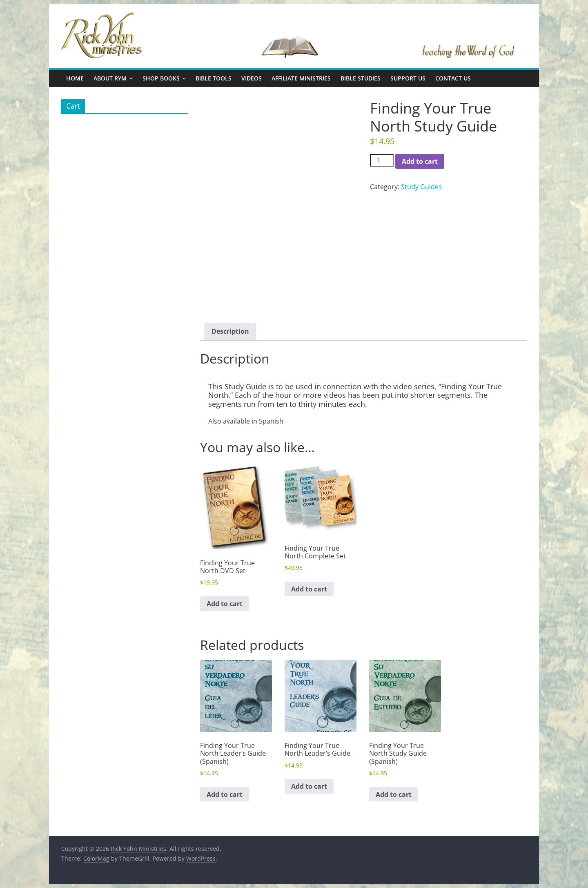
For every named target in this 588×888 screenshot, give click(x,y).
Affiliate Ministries (301, 78)
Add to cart (420, 161)
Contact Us (453, 78)
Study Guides (421, 187)
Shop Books (161, 78)
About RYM (110, 78)
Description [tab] (230, 331)
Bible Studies (361, 78)
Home (75, 78)
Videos (252, 78)
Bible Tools (214, 78)
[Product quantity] (382, 161)
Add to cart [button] (225, 604)
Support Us (408, 78)
